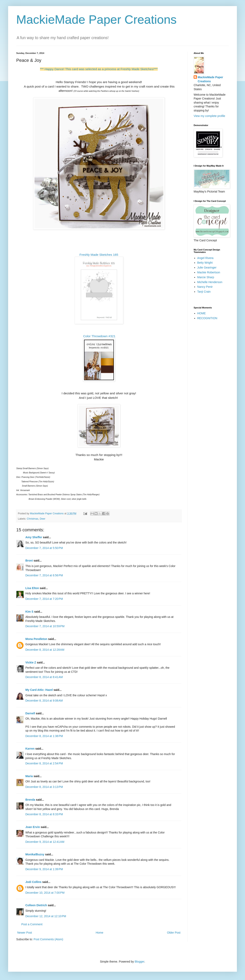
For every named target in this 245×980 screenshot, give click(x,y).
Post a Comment (32, 924)
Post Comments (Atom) (48, 939)
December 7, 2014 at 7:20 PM (44, 599)
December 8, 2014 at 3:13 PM (44, 787)
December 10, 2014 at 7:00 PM (45, 893)
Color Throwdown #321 (99, 336)
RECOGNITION (207, 318)
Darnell (30, 713)
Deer (43, 519)
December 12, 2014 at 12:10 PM (46, 916)
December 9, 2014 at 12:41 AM (45, 842)
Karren (30, 749)
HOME (202, 313)
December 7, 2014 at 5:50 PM (44, 548)
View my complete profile (209, 116)
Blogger (139, 962)
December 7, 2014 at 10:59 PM (45, 626)
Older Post (174, 933)
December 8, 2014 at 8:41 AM (44, 677)
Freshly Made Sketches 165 (99, 255)
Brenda (30, 800)
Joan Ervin (33, 827)
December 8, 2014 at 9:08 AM (44, 701)
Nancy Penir (205, 287)
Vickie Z (31, 662)
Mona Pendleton (36, 639)
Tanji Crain (204, 292)
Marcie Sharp (206, 277)
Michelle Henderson (210, 282)
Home (99, 933)
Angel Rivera (205, 258)
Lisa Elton (32, 588)
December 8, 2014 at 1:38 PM (44, 736)
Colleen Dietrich (36, 905)
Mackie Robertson (209, 272)
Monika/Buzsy (35, 854)
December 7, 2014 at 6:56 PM (44, 575)
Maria (29, 776)
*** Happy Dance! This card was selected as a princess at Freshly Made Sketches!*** (99, 69)
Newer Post (25, 933)
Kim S (29, 612)
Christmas (33, 519)
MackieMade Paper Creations (96, 20)
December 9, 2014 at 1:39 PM (44, 869)
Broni (29, 561)
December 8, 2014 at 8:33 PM (44, 814)
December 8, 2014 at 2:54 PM (44, 763)
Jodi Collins (33, 882)
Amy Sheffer (34, 537)
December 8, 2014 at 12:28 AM (45, 650)
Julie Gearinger (207, 267)
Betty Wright (205, 263)
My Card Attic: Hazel (39, 690)
